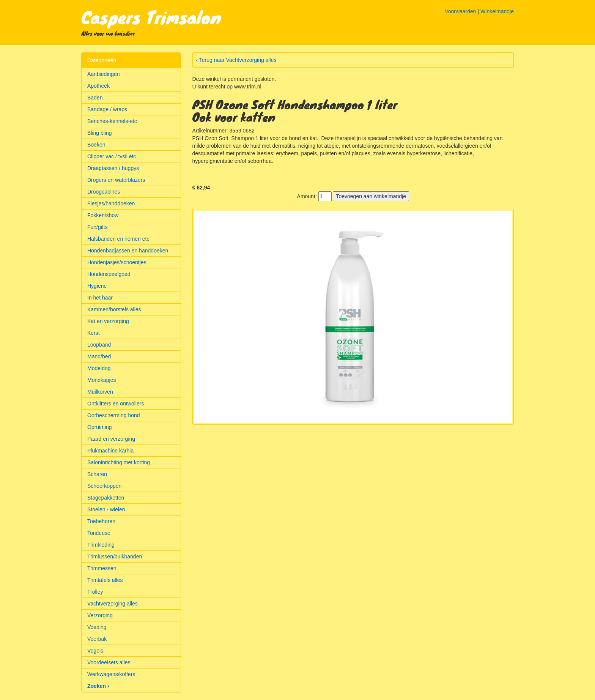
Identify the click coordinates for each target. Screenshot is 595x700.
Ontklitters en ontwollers (116, 404)
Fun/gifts (98, 227)
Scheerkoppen (104, 486)
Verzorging (100, 615)
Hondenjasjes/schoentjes (117, 262)
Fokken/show (103, 215)
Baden (95, 98)
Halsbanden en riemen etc (118, 239)
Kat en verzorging (108, 321)
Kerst (94, 333)
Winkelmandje (497, 11)
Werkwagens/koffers (111, 674)
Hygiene (97, 286)
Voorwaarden (460, 11)
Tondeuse (99, 533)
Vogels (95, 651)
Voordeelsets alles (109, 662)
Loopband (99, 345)
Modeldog (99, 368)
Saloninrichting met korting (119, 462)
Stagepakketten (106, 498)
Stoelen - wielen (106, 509)
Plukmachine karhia (110, 451)
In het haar (100, 298)
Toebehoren (101, 521)
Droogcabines (104, 192)
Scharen (97, 474)
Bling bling (100, 133)
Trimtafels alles (105, 580)
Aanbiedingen (104, 74)
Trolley (95, 592)
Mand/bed (99, 356)
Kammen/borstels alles (114, 309)
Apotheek (98, 86)
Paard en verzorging (111, 439)
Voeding (97, 627)
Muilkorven (100, 392)
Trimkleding (101, 545)
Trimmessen (102, 568)
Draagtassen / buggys (113, 168)
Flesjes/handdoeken (111, 203)
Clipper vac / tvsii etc (112, 156)
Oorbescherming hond (114, 415)
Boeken (96, 145)
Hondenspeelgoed (109, 274)
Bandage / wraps (107, 109)
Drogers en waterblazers (116, 180)
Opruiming (100, 427)
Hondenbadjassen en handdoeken (128, 251)
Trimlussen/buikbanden (115, 557)
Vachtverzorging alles (113, 604)
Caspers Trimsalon (151, 17)
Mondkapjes (102, 380)
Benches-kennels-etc (112, 121)
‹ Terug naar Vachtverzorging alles (236, 60)
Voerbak (97, 639)
